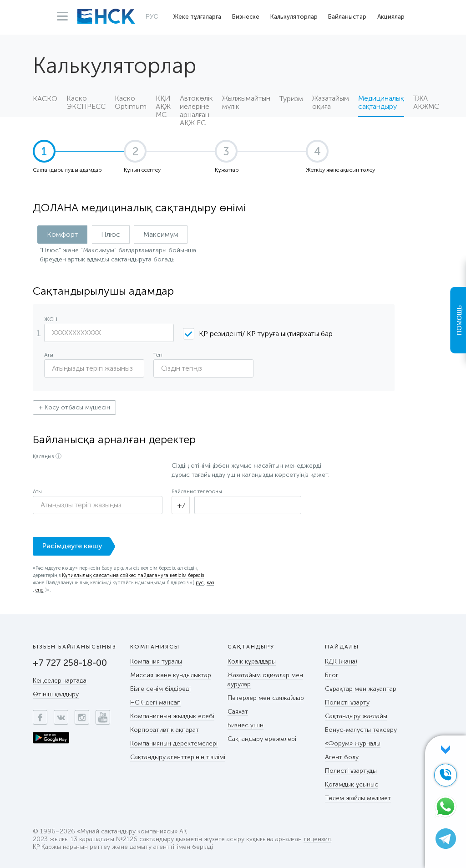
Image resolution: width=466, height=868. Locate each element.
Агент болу (342, 757)
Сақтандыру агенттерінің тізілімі (178, 757)
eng (40, 590)
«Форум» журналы (353, 743)
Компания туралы (156, 661)
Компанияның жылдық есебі (172, 716)
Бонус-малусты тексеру (361, 730)
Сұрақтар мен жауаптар (361, 689)
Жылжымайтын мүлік (246, 102)
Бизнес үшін (246, 725)
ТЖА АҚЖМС (426, 102)
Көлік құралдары (252, 661)
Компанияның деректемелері (174, 743)
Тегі (158, 355)
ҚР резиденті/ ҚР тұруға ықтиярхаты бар (266, 334)
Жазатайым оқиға (331, 102)
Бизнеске (246, 17)
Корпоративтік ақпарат (165, 730)
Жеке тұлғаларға (197, 17)
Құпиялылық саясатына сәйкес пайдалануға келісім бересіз (133, 576)
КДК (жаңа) (341, 661)
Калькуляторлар (294, 17)
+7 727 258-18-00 (70, 663)
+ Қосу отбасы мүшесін (74, 407)
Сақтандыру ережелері (262, 739)
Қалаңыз (43, 456)
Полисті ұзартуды (351, 771)
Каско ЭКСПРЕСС (86, 102)
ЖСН (51, 319)
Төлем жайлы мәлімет (358, 798)
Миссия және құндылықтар (171, 675)
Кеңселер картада (60, 681)
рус (200, 583)
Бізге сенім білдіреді (160, 689)
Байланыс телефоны (197, 491)
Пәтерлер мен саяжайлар (266, 698)
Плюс (111, 234)
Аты (49, 355)
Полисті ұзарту (347, 702)
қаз (210, 583)
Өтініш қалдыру (56, 694)
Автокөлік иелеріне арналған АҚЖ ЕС (196, 106)
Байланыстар (347, 17)
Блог (332, 675)
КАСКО (45, 99)
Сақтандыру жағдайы (356, 716)
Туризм (291, 99)
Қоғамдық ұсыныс (352, 784)
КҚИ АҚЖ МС (163, 106)
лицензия (317, 840)
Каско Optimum (131, 102)
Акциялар (391, 17)
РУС (152, 16)
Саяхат (238, 712)
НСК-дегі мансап (155, 702)
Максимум (161, 234)
